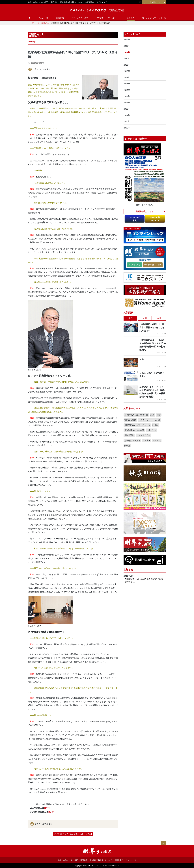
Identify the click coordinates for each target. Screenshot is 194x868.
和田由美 (146, 440)
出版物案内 (90, 2)
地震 (152, 415)
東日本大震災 (130, 420)
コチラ (47, 808)
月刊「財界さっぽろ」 (81, 18)
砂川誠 (155, 425)
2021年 (127, 52)
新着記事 (60, 18)
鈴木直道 (157, 440)
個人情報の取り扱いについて (71, 2)
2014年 (127, 96)
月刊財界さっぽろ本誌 (134, 430)
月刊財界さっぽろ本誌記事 (136, 415)
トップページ (34, 23)
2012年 (127, 109)
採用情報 (54, 2)
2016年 (127, 84)
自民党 (127, 445)
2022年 (127, 46)
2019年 (127, 65)
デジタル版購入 (135, 219)
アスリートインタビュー (108, 18)
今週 (145, 318)
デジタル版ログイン (154, 2)
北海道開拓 (129, 435)
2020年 (127, 58)
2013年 (127, 103)
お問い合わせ (33, 2)
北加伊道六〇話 (144, 435)
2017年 (127, 77)
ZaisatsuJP (44, 18)
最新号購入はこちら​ (145, 211)
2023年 (127, 40)
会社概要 (44, 2)
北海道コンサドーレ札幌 (149, 420)
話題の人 (131, 18)
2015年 (127, 90)
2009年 (127, 128)
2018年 (127, 71)
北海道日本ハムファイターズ (137, 425)
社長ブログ (151, 430)
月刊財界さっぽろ (132, 440)
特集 (159, 415)
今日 (130, 318)
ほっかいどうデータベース (154, 18)
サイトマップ (102, 2)
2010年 (127, 121)
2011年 (127, 115)
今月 (159, 318)
